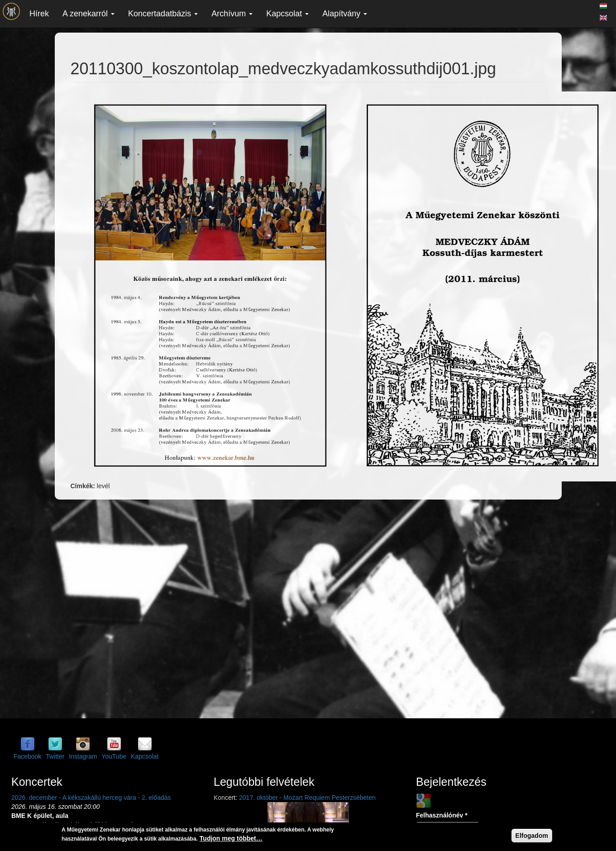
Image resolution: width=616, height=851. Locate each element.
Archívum (232, 14)
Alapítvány (345, 14)
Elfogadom (532, 836)
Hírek (39, 14)
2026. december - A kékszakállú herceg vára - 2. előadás (91, 798)
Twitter (55, 756)
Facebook (27, 756)
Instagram (83, 756)
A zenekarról (88, 14)
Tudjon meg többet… (231, 838)
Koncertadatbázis (163, 14)
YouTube (114, 756)
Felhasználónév (442, 815)
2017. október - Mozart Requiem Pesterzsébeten (307, 798)
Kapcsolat (287, 14)
